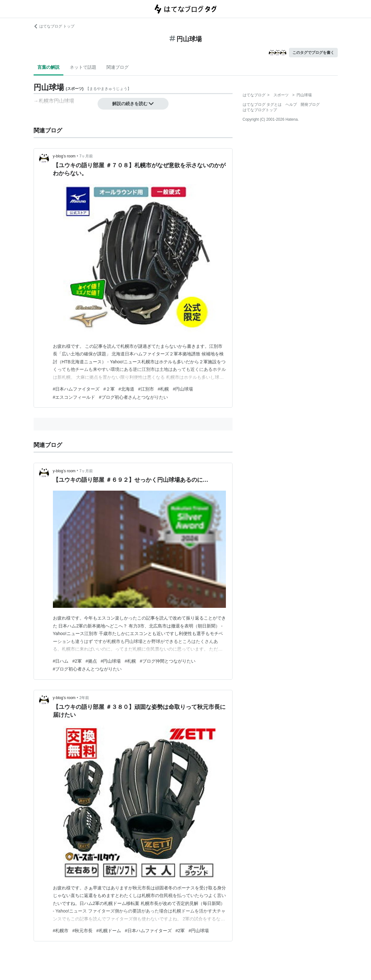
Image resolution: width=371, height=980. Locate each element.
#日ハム (61, 661)
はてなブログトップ (260, 110)
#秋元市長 (82, 931)
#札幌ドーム (109, 931)
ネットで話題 (83, 67)
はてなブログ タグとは (262, 105)
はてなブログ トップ (54, 26)
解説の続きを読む (133, 104)
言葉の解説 (48, 67)
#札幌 (163, 389)
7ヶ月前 (86, 156)
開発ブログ (310, 105)
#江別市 (146, 389)
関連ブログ (118, 67)
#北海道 (126, 389)
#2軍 (77, 661)
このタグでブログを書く (313, 53)
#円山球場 (183, 389)
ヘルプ (291, 105)
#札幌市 (61, 931)
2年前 (84, 698)
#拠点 (91, 661)
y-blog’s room (64, 156)
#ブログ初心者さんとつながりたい (133, 397)
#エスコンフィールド (74, 397)
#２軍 (109, 389)
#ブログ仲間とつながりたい (168, 661)
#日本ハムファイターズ (76, 389)
